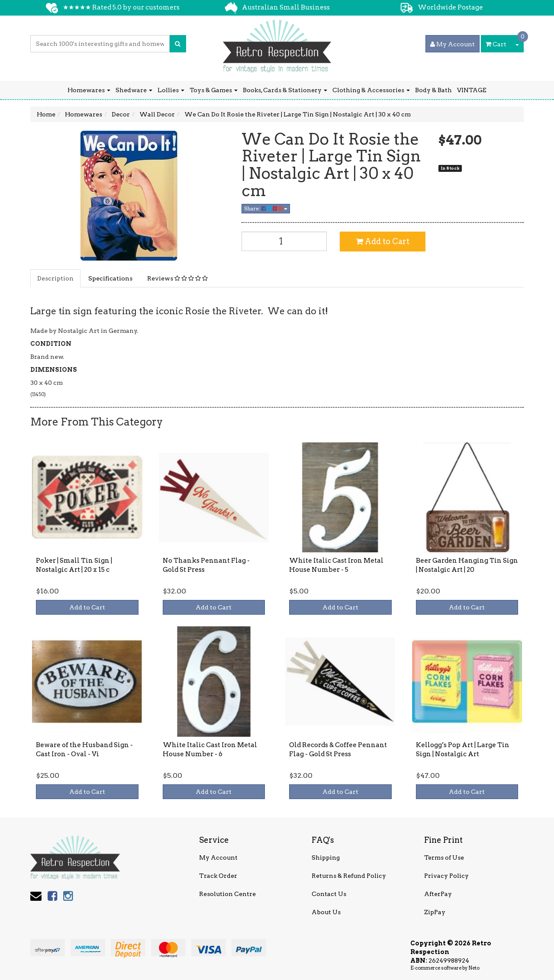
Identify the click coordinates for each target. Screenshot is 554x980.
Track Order (218, 876)
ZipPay (435, 912)
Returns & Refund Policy (349, 876)
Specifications (110, 278)
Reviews (177, 278)
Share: (266, 208)
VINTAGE (472, 90)
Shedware (134, 90)
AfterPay (438, 894)
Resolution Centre (227, 894)
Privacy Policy (446, 876)
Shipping (326, 857)
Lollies (171, 90)
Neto (474, 968)
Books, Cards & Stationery (285, 90)
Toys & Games (214, 90)
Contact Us (329, 894)
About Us (326, 912)
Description (55, 278)
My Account (218, 857)
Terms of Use (444, 857)
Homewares (89, 90)
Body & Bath (433, 90)
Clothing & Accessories (371, 90)
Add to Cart (383, 241)
